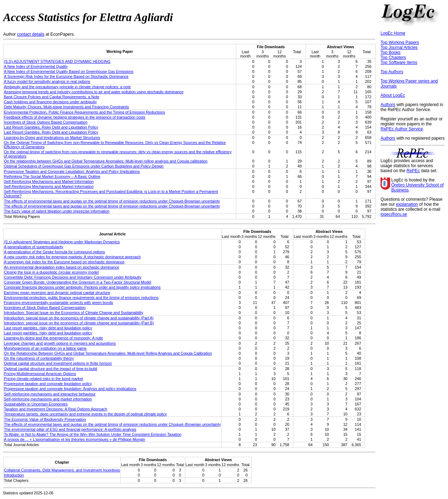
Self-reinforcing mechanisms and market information (48, 399)
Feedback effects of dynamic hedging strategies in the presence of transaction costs (75, 117)
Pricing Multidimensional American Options (40, 374)
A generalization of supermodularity (34, 247)
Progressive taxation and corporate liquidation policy (48, 384)
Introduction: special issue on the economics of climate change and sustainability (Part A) (79, 318)
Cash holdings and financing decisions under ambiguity (50, 102)
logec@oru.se (394, 214)
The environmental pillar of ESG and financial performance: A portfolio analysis (70, 429)
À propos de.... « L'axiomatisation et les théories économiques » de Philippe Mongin (74, 439)
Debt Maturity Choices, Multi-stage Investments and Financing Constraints (66, 107)
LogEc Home (393, 33)
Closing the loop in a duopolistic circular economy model (51, 272)
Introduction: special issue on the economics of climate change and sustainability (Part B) (79, 323)
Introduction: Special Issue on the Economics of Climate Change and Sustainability (74, 313)
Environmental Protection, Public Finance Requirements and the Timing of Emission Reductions (84, 112)
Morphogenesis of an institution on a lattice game (45, 348)
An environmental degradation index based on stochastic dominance (62, 267)
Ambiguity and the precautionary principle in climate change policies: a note (67, 87)
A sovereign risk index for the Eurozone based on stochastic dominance (64, 262)
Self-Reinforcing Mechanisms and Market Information (49, 181)
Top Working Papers (400, 43)
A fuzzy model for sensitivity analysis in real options (47, 81)
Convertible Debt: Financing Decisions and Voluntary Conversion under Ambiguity (73, 277)
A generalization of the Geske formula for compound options (54, 252)
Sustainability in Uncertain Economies (36, 404)
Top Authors (392, 72)
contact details (31, 34)
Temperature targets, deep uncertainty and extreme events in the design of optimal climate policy (85, 414)
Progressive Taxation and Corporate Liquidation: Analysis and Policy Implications (72, 171)
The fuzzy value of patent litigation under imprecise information (57, 211)
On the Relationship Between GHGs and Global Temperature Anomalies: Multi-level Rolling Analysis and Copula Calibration (108, 353)
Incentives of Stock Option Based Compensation (45, 308)
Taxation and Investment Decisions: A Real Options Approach (56, 409)
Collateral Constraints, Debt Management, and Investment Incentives (62, 470)
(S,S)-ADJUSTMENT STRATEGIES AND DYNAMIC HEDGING (57, 61)
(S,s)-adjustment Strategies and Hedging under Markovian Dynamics (62, 242)
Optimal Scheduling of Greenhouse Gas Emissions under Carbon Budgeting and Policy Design (84, 166)
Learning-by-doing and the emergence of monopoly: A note (53, 338)
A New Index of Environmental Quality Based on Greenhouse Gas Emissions (69, 71)
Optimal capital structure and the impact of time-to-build (51, 369)
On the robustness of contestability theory (39, 358)
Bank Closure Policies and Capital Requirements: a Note (52, 97)
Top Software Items (399, 63)
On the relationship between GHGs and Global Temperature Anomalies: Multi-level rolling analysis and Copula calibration (106, 161)
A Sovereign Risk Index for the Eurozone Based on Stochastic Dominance (66, 76)
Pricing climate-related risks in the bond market (44, 379)
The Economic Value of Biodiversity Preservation (45, 419)
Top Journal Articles (399, 48)
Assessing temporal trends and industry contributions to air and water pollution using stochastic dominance (94, 92)
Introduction (14, 475)
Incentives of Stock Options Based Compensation (46, 122)
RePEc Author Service (402, 129)
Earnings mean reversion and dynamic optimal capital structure (57, 293)
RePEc (413, 171)
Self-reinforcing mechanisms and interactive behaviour (50, 394)
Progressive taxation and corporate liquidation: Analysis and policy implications (70, 389)
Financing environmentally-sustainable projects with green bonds (59, 303)
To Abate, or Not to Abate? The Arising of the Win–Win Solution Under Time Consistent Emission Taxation (93, 434)
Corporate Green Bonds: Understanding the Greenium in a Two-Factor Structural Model (78, 282)
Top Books (391, 53)
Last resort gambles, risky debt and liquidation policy (48, 328)
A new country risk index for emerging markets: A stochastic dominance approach (72, 257)
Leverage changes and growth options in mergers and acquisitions (60, 343)
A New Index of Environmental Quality (36, 66)
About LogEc (393, 95)
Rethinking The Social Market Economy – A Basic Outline (52, 176)
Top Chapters (393, 58)
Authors (388, 105)
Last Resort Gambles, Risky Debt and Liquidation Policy (51, 127)
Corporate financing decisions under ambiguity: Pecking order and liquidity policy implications (82, 287)
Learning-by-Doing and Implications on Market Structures (52, 138)
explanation (407, 204)
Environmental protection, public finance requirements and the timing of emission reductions (81, 298)
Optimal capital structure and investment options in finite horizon (58, 363)
